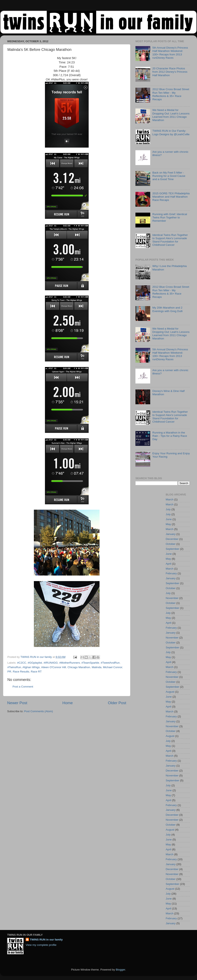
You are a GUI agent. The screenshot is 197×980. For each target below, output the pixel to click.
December (172, 539)
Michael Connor (113, 667)
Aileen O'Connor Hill (53, 667)
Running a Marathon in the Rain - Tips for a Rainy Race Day (170, 436)
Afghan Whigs (31, 667)
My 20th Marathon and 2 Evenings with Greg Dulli (167, 309)
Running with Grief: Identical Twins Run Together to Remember (170, 217)
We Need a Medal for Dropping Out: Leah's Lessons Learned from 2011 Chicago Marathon (171, 115)
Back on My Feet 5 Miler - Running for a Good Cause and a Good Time (169, 176)
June (169, 519)
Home (68, 703)
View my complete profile (41, 945)
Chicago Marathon (79, 667)
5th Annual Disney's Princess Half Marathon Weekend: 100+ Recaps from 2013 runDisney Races (170, 53)
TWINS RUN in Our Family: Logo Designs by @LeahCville (171, 132)
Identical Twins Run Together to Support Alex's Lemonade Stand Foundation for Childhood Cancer (170, 240)
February (171, 573)
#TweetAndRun (110, 663)
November (172, 598)
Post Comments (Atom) (39, 711)
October (171, 544)
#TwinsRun (14, 667)
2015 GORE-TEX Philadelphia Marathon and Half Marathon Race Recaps (171, 197)
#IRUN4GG (51, 663)
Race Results (21, 672)
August (170, 692)
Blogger (120, 970)
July (168, 509)
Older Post (117, 703)
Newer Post (17, 703)
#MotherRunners (70, 663)
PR (9, 672)
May (168, 524)
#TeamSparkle (90, 663)
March (170, 499)
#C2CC (22, 663)
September (173, 549)
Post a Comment (23, 687)
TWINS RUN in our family (46, 940)
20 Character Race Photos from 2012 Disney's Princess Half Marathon (170, 72)
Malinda (97, 667)
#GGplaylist (35, 663)
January (171, 534)
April (169, 564)
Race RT (36, 672)
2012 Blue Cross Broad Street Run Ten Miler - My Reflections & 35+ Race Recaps (171, 94)
